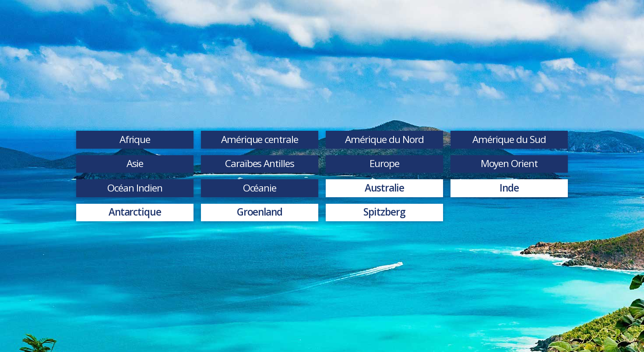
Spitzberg (384, 212)
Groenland (260, 212)
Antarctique (135, 212)
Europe (384, 163)
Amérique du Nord (384, 139)
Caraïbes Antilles (260, 163)
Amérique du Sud (509, 139)
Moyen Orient (509, 163)
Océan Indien (135, 188)
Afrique (135, 139)
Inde (509, 188)
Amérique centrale (260, 139)
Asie (135, 163)
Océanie (260, 188)
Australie (385, 188)
